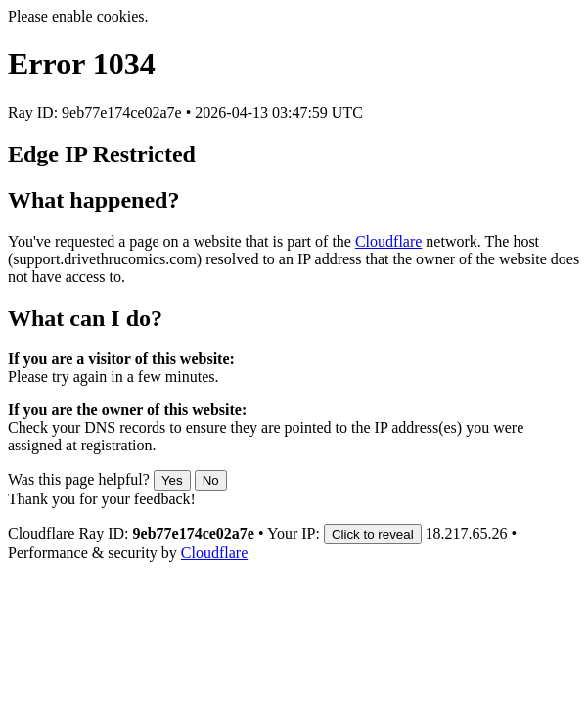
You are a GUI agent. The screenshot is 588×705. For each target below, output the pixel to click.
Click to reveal (373, 534)
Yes (172, 480)
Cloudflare (388, 241)
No (211, 480)
